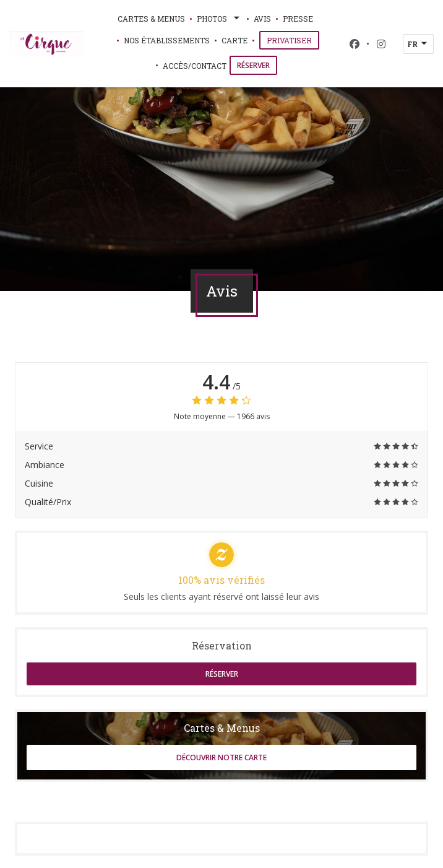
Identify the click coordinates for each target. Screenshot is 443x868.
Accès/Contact (195, 66)
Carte (234, 40)
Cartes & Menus (151, 19)
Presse (298, 19)
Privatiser (293, 40)
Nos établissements (167, 40)
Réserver (253, 65)
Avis (262, 19)
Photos (219, 19)
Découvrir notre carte (222, 757)
